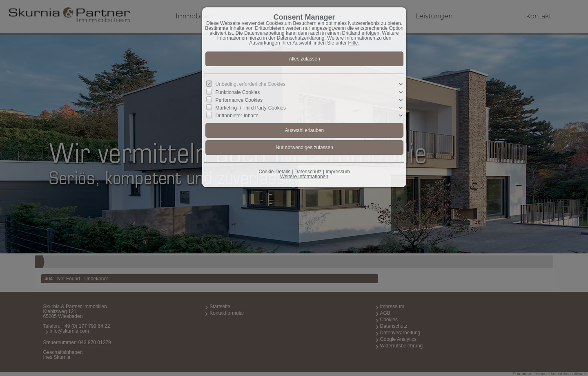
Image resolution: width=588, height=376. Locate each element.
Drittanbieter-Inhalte (237, 116)
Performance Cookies (239, 100)
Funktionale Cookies (238, 92)
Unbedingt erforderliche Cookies (251, 84)
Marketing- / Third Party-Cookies (251, 108)
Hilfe (353, 43)
